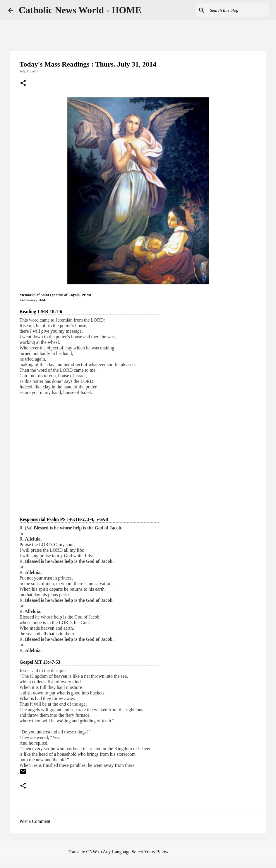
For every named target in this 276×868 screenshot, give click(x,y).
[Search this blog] (238, 10)
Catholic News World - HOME (80, 10)
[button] (23, 84)
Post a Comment (35, 821)
